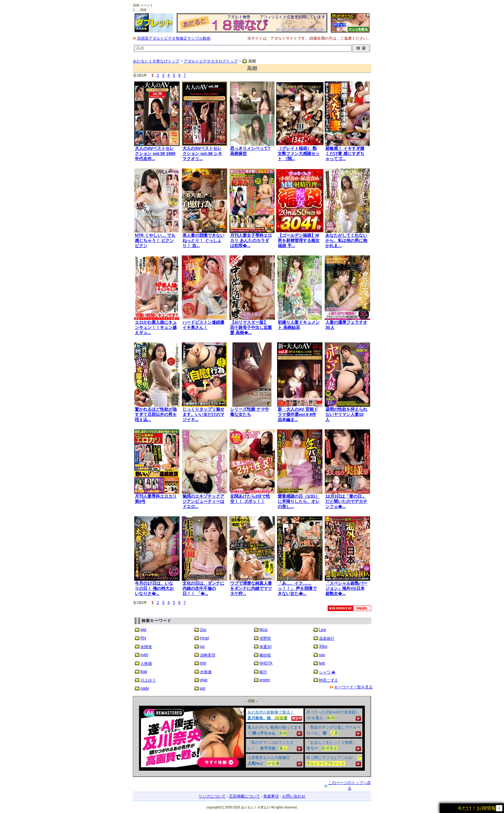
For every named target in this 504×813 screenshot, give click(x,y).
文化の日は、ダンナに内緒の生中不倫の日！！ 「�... (203, 588)
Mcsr (264, 630)
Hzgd (204, 638)
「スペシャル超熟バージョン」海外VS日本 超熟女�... (346, 588)
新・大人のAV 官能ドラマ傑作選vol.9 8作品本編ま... (298, 414)
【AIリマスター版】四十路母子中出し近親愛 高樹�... (251, 327)
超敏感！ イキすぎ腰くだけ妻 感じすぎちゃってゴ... (345, 153)
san (322, 655)
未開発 (146, 647)
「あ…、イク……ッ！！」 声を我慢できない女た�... (297, 588)
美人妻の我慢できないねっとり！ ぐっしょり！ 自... (203, 240)
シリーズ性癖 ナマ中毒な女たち (250, 412)
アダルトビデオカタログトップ (211, 61)
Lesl (322, 630)
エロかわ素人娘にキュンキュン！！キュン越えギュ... (156, 327)
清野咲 (265, 638)
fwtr (322, 663)
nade (145, 688)
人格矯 (146, 664)
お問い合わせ (294, 796)
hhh (203, 663)
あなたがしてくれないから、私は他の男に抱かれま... (346, 240)
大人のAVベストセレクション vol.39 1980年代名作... (155, 153)
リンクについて (212, 796)
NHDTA (266, 663)
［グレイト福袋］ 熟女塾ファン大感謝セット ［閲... (299, 153)
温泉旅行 (327, 638)
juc (202, 646)
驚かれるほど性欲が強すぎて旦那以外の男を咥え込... (156, 414)
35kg (323, 646)
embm (265, 680)
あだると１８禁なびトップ (156, 61)
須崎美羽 (208, 655)
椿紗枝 (265, 655)
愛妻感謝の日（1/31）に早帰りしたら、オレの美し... (299, 501)
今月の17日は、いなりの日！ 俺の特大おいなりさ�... (154, 588)
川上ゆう (148, 680)
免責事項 (271, 796)
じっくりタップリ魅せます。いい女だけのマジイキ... (203, 414)
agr (203, 688)
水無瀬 (206, 672)
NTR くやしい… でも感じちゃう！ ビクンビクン (155, 240)
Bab (144, 672)
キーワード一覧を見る (353, 687)
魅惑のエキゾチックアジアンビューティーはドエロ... (203, 501)
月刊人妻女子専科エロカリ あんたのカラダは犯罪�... (251, 240)
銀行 (263, 672)
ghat (204, 680)
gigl (143, 630)
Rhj (143, 638)
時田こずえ (329, 680)
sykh (144, 655)
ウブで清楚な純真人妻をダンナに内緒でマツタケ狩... (251, 588)
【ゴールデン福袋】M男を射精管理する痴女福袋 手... (299, 240)
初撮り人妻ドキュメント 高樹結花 (299, 325)
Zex (203, 630)
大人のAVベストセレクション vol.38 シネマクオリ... (202, 153)
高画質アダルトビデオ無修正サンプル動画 (174, 38)
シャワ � (327, 672)
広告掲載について (245, 796)
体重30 (265, 647)
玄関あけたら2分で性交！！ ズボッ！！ (250, 499)
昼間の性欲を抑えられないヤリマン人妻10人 (346, 414)
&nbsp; (252, 738)
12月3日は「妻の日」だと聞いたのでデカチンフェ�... (346, 501)
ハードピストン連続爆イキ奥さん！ (203, 325)
